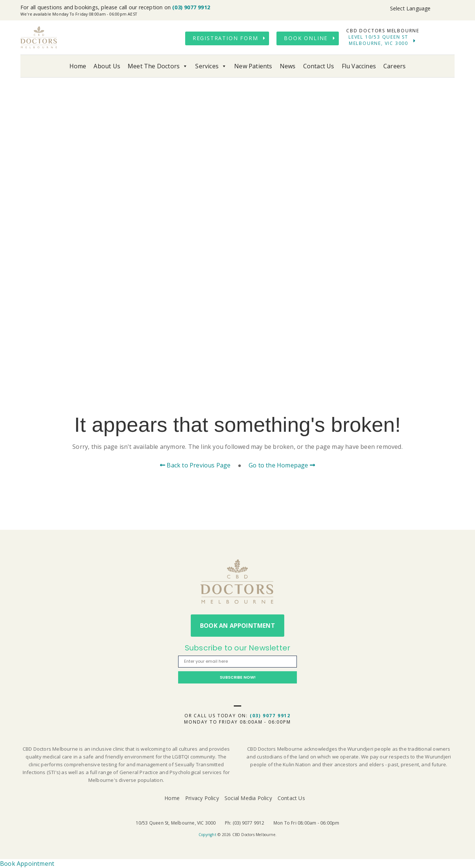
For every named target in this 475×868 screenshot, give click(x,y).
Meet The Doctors (158, 66)
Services (211, 66)
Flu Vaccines (359, 66)
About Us (107, 66)
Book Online (306, 38)
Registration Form (225, 38)
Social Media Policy (248, 798)
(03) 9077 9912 (191, 7)
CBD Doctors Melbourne (39, 37)
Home (78, 66)
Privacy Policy (202, 798)
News (288, 66)
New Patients (253, 66)
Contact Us (319, 66)
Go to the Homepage (282, 465)
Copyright (207, 835)
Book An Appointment (237, 626)
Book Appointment (27, 864)
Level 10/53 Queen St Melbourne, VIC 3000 (378, 40)
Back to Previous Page (195, 465)
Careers (394, 66)
